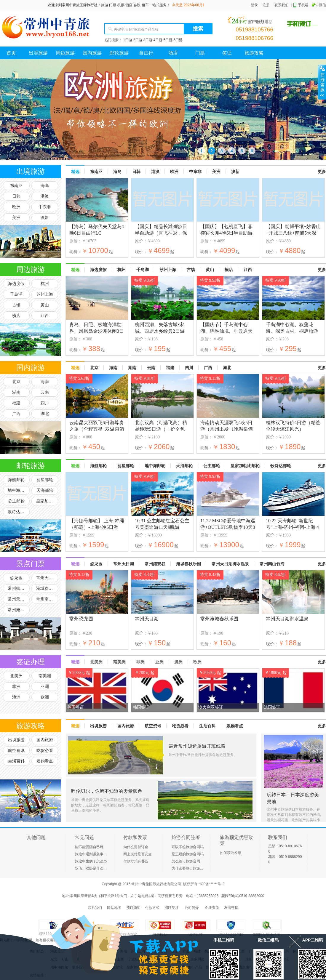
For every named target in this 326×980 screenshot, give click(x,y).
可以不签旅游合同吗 (188, 847)
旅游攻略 (254, 53)
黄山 (45, 305)
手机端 (303, 5)
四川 (45, 403)
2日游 (138, 40)
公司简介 (192, 908)
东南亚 (16, 186)
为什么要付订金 (136, 847)
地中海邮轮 (18, 490)
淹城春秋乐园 (47, 589)
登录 (254, 5)
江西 (45, 316)
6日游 (178, 40)
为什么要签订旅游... (187, 868)
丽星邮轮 (45, 480)
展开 (322, 82)
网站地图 (114, 908)
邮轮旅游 (119, 53)
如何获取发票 (231, 853)
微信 (322, 5)
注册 (266, 5)
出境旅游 (38, 53)
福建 (16, 403)
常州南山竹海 (47, 599)
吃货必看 (45, 751)
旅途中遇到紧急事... (91, 854)
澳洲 (16, 697)
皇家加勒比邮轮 (47, 501)
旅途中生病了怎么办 (91, 861)
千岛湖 (16, 294)
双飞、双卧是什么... (91, 868)
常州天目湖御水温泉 (19, 599)
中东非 (45, 207)
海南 (45, 382)
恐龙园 (16, 578)
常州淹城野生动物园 (19, 610)
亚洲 (45, 687)
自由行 (146, 53)
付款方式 (152, 908)
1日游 (128, 40)
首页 (11, 53)
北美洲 (16, 676)
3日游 (148, 40)
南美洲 (45, 676)
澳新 (45, 218)
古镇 (16, 305)
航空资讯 (16, 751)
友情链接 (231, 908)
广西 (16, 414)
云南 (45, 392)
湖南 (16, 392)
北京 (16, 382)
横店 (16, 316)
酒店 (173, 53)
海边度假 (16, 284)
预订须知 (133, 908)
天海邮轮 (45, 490)
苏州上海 (45, 294)
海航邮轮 (16, 480)
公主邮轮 (16, 501)
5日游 (168, 40)
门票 (200, 53)
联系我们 (282, 5)
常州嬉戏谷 (18, 589)
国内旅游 (92, 53)
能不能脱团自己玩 (89, 847)
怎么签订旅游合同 (186, 861)
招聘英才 (172, 908)
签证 (227, 53)
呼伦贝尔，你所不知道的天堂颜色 (107, 791)
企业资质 (212, 908)
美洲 (16, 218)
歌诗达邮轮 (18, 512)
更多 (322, 172)
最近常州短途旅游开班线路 (197, 746)
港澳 (45, 196)
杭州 (45, 284)
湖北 (45, 414)
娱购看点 (45, 761)
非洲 (16, 687)
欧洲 (16, 207)
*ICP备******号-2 (211, 884)
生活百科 (16, 761)
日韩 (16, 196)
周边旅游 (65, 53)
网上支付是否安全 (138, 854)
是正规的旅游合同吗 (188, 854)
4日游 (158, 40)
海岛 (45, 186)
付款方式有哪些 (136, 861)
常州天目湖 (47, 578)
